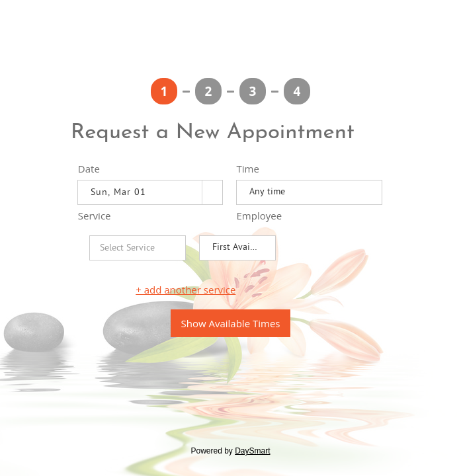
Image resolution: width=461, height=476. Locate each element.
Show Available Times (231, 323)
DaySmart (252, 451)
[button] (212, 192)
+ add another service (186, 290)
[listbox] (309, 192)
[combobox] (140, 192)
